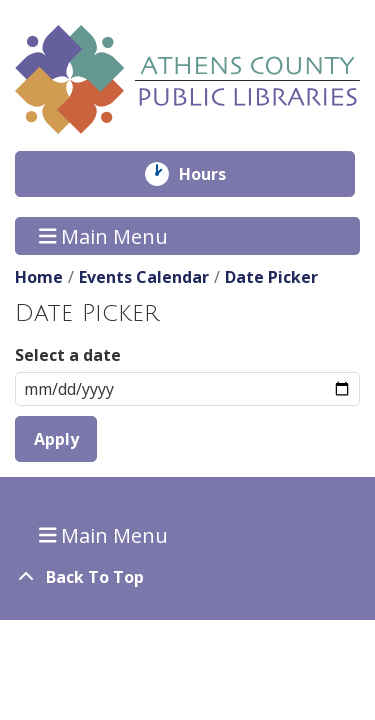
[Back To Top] (187, 577)
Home (39, 277)
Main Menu (104, 235)
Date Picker (271, 277)
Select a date (68, 355)
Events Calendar (144, 277)
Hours (216, 174)
